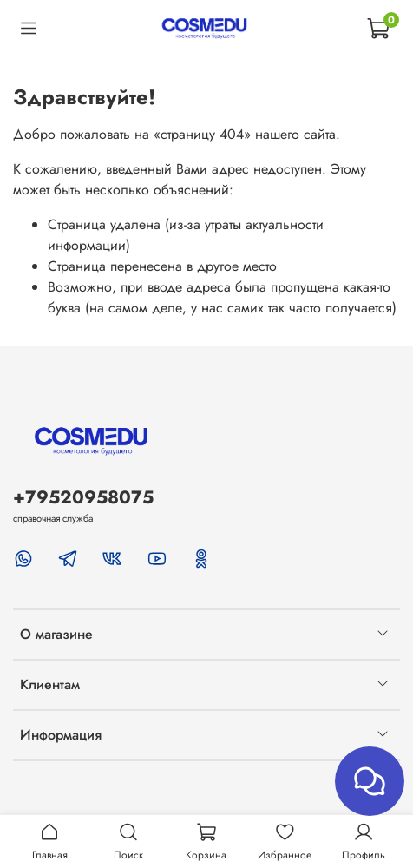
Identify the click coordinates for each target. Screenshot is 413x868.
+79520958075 (83, 497)
